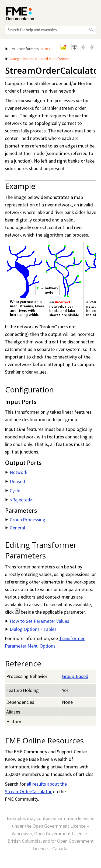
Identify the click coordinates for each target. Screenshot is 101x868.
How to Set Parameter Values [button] (37, 621)
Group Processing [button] (25, 520)
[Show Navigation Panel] (93, 12)
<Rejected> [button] (19, 500)
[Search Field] (50, 30)
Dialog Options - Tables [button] (31, 629)
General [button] (15, 528)
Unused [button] (15, 481)
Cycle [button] (13, 491)
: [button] (28, 49)
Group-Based (75, 676)
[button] (91, 30)
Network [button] (16, 472)
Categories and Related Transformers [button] (38, 59)
